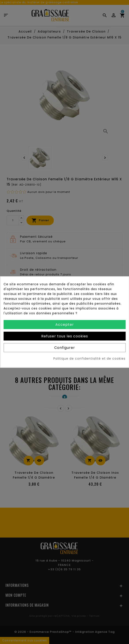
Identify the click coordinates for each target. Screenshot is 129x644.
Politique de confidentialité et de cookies (89, 359)
